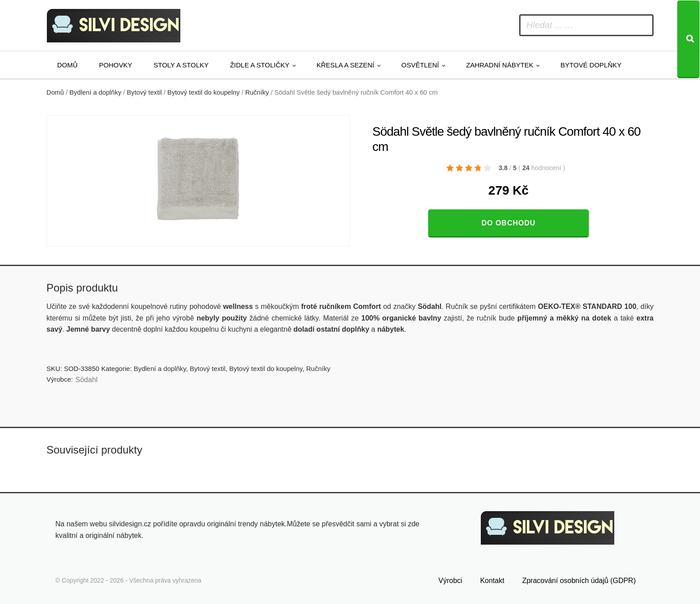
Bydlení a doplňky (96, 92)
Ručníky (257, 92)
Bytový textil (144, 92)
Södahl (87, 380)
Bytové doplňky (591, 65)
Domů (67, 65)
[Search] (688, 39)
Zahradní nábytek (500, 65)
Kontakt (492, 581)
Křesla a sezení (345, 65)
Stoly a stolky (181, 65)
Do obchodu (508, 223)
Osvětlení (420, 65)
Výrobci (450, 581)
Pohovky (116, 65)
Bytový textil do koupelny (204, 92)
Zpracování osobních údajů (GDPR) (579, 581)
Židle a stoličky (260, 65)
